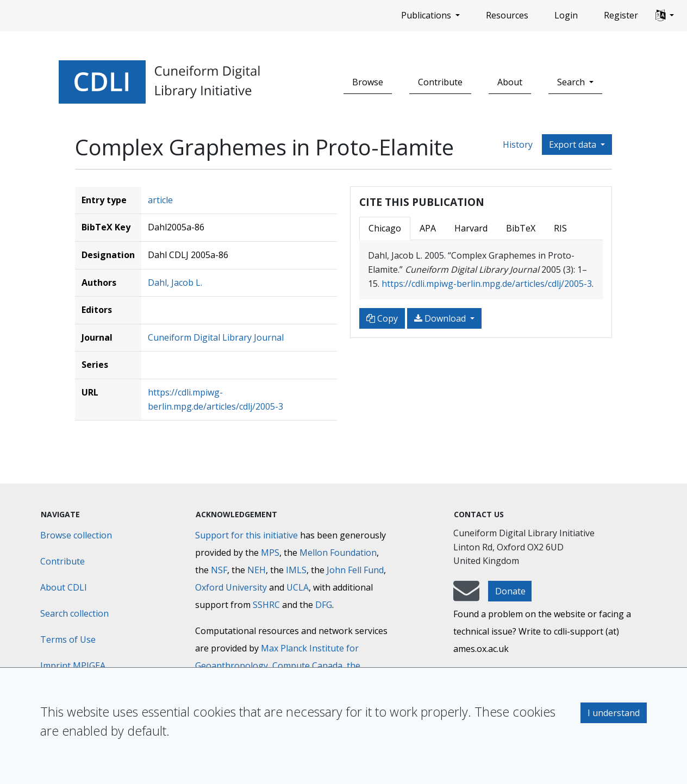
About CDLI (64, 587)
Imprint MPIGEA (73, 666)
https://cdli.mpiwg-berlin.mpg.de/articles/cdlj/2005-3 (487, 284)
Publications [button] (427, 15)
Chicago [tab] (385, 228)
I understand (614, 713)
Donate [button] (510, 591)
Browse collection (76, 535)
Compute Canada (307, 666)
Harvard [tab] (471, 228)
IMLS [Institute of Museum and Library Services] (296, 570)
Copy (382, 318)
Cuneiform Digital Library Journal (216, 337)
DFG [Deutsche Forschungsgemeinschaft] (324, 605)
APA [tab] (428, 228)
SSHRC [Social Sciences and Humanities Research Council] (266, 605)
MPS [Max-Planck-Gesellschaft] (270, 553)
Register (621, 15)
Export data (574, 145)
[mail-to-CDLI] (466, 596)
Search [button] (572, 82)
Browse (368, 82)
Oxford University (231, 587)
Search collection (74, 613)
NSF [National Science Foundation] (219, 570)
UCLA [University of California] (298, 587)
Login (566, 15)
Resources (507, 15)
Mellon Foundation (338, 553)
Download (441, 318)
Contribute (440, 82)
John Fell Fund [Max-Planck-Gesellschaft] (355, 570)
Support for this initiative (246, 535)
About (510, 82)
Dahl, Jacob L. (175, 283)
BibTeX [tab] (521, 228)
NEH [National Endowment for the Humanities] (257, 570)
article (160, 200)
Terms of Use (68, 639)
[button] (665, 16)
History (518, 145)
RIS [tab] (560, 228)
